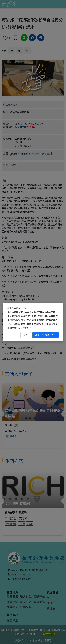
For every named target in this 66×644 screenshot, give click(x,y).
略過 (26, 335)
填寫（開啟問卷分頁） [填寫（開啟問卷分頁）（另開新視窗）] (46, 335)
